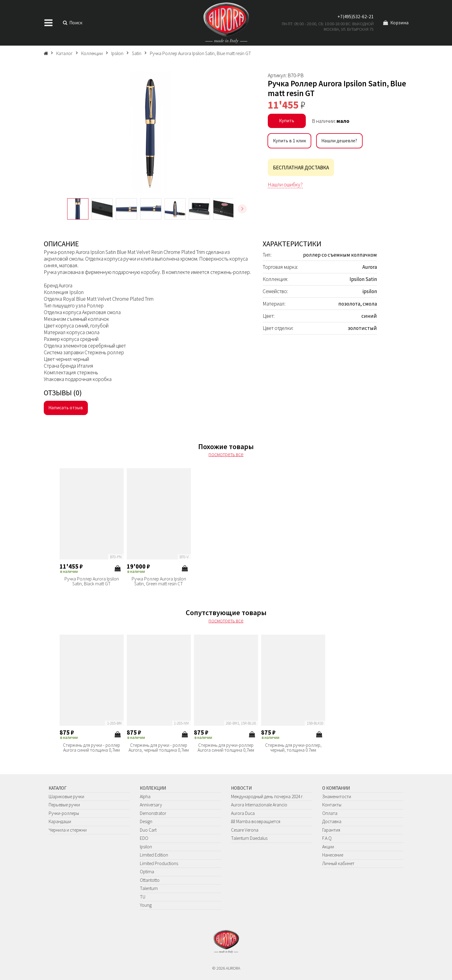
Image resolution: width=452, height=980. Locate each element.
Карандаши (60, 821)
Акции (328, 847)
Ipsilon (146, 847)
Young (146, 905)
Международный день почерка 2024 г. (267, 796)
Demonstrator (153, 813)
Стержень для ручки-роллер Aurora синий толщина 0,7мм (226, 748)
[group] (151, 132)
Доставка (332, 821)
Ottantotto (150, 880)
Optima (147, 872)
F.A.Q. (327, 838)
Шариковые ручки (66, 796)
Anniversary (151, 805)
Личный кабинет (338, 863)
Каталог (58, 788)
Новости (241, 788)
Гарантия (331, 830)
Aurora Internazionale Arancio (259, 805)
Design (146, 821)
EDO (144, 838)
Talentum (149, 888)
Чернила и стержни (68, 830)
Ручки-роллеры (64, 813)
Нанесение (333, 855)
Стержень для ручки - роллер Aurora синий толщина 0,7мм (91, 748)
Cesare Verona (245, 830)
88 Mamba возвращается (256, 821)
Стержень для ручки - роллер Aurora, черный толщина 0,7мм (159, 748)
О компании (336, 788)
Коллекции (153, 788)
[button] (242, 209)
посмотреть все (226, 454)
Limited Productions (159, 863)
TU (143, 897)
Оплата (330, 813)
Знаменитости (337, 796)
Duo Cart (148, 830)
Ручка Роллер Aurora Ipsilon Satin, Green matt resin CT (159, 581)
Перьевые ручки (64, 805)
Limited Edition (154, 855)
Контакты (332, 805)
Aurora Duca (243, 813)
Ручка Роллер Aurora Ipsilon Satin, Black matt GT (92, 581)
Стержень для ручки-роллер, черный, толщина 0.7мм (293, 748)
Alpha (145, 796)
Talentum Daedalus (249, 838)
